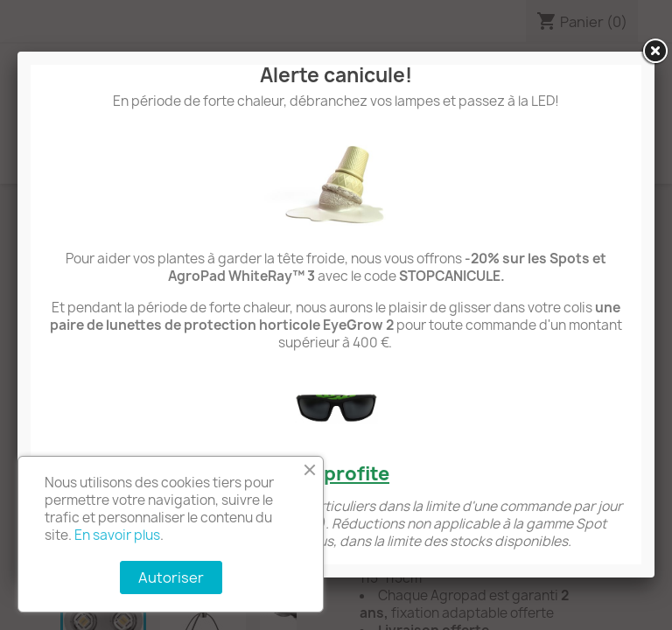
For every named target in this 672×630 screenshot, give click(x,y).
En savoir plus (117, 535)
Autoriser (171, 577)
